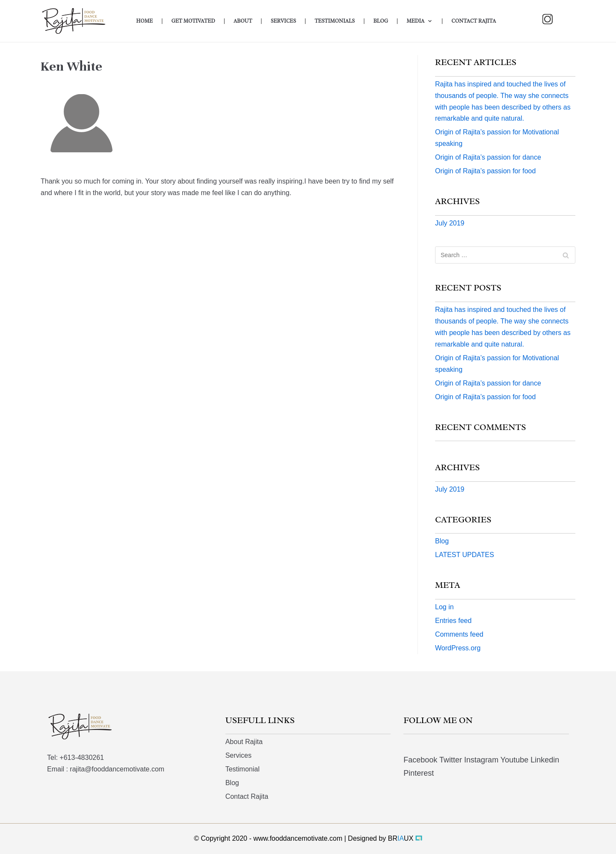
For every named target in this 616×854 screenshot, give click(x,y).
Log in (444, 607)
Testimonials (335, 21)
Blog (381, 21)
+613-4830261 (82, 758)
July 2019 (450, 223)
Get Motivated (193, 21)
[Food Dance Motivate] (80, 21)
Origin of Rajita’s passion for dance (488, 157)
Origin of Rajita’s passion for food (485, 171)
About (243, 21)
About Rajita (244, 742)
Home (144, 21)
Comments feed (459, 634)
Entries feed (453, 621)
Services (283, 21)
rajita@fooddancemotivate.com (117, 769)
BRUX (401, 838)
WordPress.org (458, 648)
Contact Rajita (474, 21)
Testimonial (243, 769)
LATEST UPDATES (465, 555)
